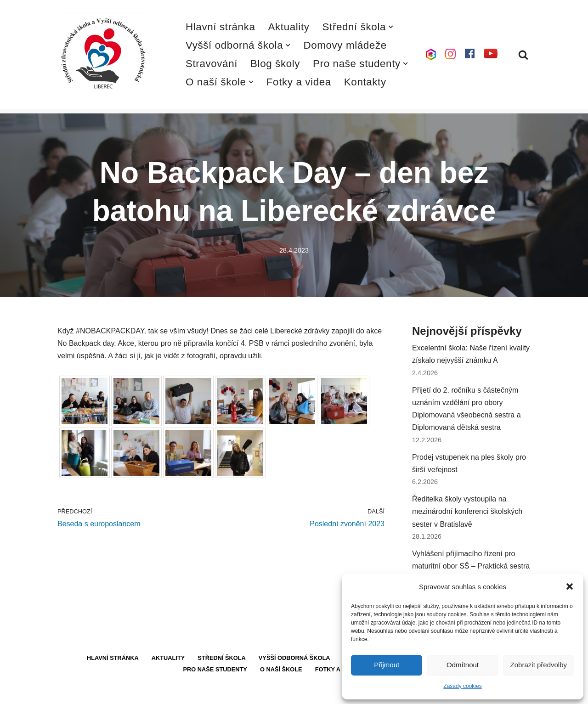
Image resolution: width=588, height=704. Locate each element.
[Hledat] (523, 55)
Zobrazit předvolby (539, 665)
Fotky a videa (299, 82)
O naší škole (281, 669)
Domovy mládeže (345, 45)
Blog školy (275, 64)
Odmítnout (463, 665)
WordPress (126, 692)
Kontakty (365, 82)
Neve (66, 692)
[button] (570, 586)
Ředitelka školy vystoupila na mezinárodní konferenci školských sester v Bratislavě (467, 511)
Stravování (212, 64)
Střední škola (222, 658)
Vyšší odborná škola (294, 658)
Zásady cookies (462, 686)
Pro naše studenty (215, 669)
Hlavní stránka (220, 27)
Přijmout (387, 665)
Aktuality (289, 27)
